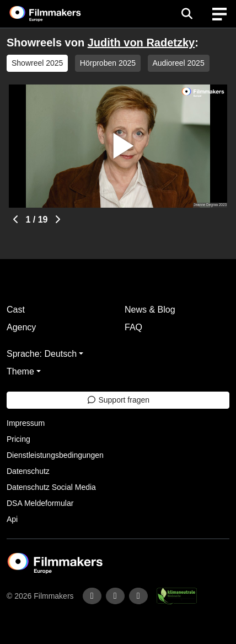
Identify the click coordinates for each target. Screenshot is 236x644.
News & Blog (150, 310)
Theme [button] (20, 371)
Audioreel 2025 (179, 63)
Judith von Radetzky (141, 43)
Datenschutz (28, 471)
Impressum (26, 423)
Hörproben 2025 (108, 63)
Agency (21, 327)
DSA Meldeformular (40, 503)
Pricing (18, 439)
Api (12, 519)
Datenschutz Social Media (51, 487)
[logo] (58, 14)
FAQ (133, 327)
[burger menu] (219, 14)
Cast (16, 310)
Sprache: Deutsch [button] (42, 354)
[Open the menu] (187, 14)
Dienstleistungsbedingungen (55, 455)
